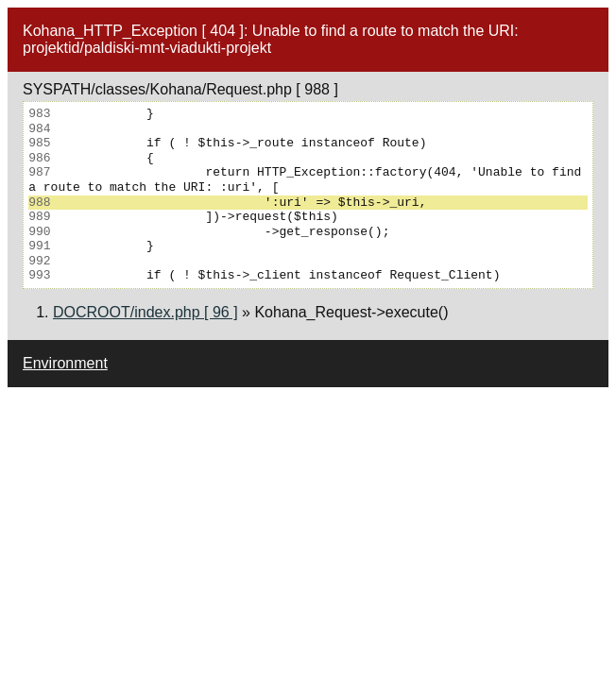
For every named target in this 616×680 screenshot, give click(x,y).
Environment (65, 363)
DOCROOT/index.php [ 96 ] (145, 312)
